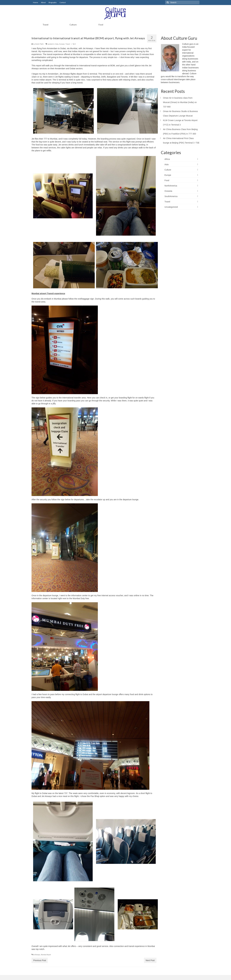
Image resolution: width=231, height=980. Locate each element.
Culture (168, 170)
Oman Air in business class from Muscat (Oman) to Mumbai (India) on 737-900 (180, 102)
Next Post (150, 960)
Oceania (168, 191)
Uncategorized (171, 207)
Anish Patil (39, 44)
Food (167, 180)
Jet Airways (36, 955)
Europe (62, 44)
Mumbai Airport (46, 955)
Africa (167, 159)
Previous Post (40, 960)
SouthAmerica (171, 196)
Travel (68, 44)
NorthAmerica (171, 186)
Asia (57, 44)
